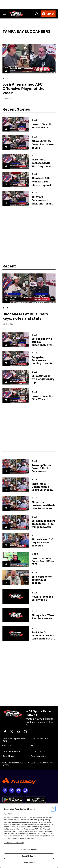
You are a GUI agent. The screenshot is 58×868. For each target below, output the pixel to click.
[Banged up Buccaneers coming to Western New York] (16, 359)
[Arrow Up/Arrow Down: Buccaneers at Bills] (16, 143)
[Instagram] (25, 732)
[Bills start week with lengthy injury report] (16, 377)
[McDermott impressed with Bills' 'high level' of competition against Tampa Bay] (16, 161)
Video (35, 554)
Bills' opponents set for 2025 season (42, 580)
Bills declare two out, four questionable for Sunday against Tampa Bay (42, 345)
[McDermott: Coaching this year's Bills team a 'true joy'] (16, 485)
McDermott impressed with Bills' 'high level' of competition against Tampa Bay (43, 166)
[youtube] (19, 732)
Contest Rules (8, 756)
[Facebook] (5, 732)
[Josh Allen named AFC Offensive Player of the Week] (29, 59)
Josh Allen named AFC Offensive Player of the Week (24, 88)
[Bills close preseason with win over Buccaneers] (16, 503)
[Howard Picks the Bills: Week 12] (16, 124)
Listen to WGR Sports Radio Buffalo (14, 740)
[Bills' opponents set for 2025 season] (16, 578)
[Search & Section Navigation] (4, 14)
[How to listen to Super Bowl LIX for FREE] (16, 559)
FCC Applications (38, 751)
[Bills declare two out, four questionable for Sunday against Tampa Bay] (16, 340)
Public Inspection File (11, 751)
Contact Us (7, 746)
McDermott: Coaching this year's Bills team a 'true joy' (43, 488)
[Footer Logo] (29, 781)
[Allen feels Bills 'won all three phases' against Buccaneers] (16, 180)
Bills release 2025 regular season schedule (42, 542)
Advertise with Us (38, 756)
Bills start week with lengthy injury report (43, 379)
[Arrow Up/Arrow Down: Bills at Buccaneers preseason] (16, 466)
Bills (5, 78)
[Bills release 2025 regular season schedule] (16, 541)
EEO (33, 746)
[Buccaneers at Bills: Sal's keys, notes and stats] (29, 288)
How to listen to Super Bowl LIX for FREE (43, 561)
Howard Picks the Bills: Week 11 (42, 398)
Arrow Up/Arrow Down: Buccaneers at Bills (43, 144)
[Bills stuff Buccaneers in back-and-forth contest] (16, 198)
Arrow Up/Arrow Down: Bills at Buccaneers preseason (41, 470)
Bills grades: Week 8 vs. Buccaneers (43, 617)
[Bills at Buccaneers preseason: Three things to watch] (16, 522)
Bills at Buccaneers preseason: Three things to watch (43, 524)
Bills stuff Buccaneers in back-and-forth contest (41, 202)
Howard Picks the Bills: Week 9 (42, 598)
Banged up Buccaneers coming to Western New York (43, 362)
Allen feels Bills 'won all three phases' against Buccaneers (41, 183)
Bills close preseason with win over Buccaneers (44, 505)
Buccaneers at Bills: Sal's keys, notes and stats (25, 316)
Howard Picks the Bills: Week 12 (42, 126)
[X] (12, 732)
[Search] (37, 14)
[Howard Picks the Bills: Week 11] (16, 396)
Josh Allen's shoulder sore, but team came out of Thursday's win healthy (43, 639)
